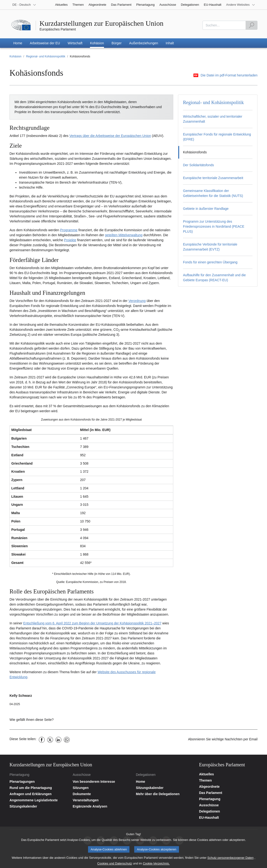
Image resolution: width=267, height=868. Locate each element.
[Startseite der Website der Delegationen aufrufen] (165, 782)
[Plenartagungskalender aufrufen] (39, 806)
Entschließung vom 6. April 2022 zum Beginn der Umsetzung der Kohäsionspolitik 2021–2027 (92, 623)
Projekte (70, 240)
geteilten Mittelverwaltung (124, 235)
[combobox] (224, 25)
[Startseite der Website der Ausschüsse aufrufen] (102, 782)
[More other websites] (241, 5)
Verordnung (137, 301)
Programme (69, 230)
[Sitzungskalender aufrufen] (165, 788)
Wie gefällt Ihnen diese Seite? (32, 720)
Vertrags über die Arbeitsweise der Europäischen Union (110, 136)
